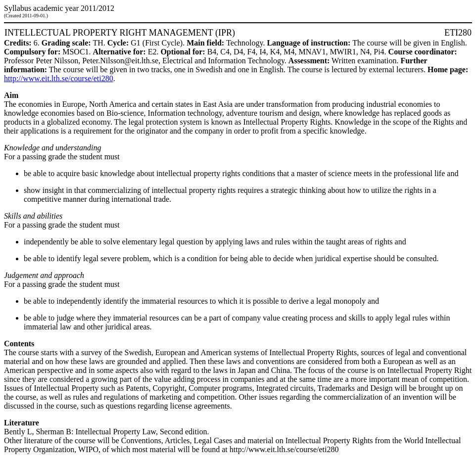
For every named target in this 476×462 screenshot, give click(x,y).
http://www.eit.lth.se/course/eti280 (59, 78)
